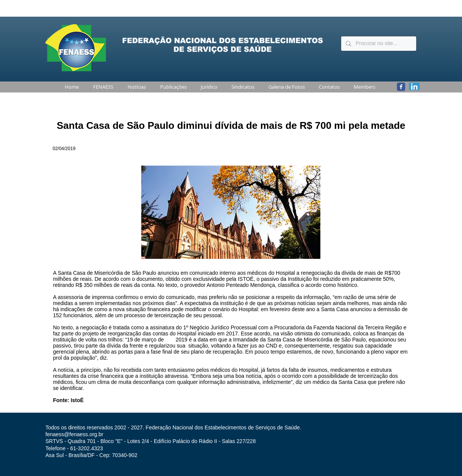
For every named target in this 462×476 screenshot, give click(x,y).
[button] (102, 87)
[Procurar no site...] (378, 44)
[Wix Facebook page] (401, 87)
